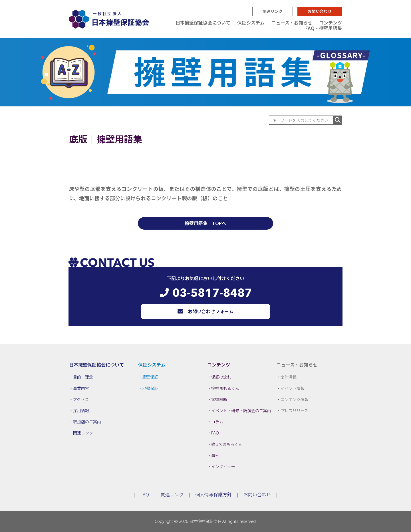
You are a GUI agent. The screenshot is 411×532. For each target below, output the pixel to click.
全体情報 (289, 377)
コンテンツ (331, 23)
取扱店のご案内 (87, 422)
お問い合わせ (320, 11)
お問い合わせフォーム (211, 311)
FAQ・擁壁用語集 (324, 28)
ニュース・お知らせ (292, 23)
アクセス (81, 399)
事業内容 (81, 388)
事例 (215, 455)
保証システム (251, 23)
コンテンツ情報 (295, 399)
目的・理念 (83, 377)
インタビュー (223, 467)
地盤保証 (150, 388)
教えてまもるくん (227, 444)
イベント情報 (293, 388)
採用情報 (81, 411)
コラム (217, 422)
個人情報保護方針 (213, 495)
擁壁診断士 (221, 399)
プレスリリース (294, 411)
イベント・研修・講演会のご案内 (241, 411)
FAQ (215, 433)
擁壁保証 (150, 377)
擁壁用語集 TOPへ (205, 223)
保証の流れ (221, 377)
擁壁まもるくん (225, 388)
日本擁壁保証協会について (203, 23)
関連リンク (273, 11)
